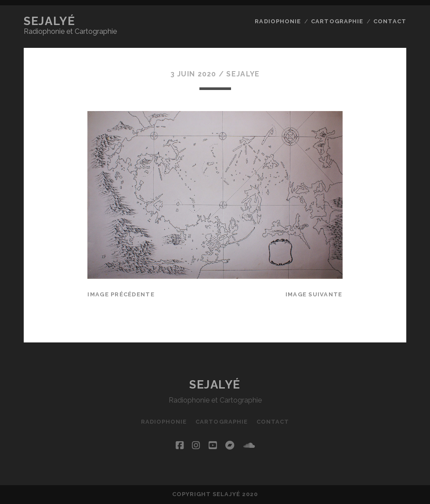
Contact (390, 21)
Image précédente (121, 294)
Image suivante (314, 294)
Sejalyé (49, 21)
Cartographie (337, 21)
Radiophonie (278, 21)
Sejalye (243, 74)
